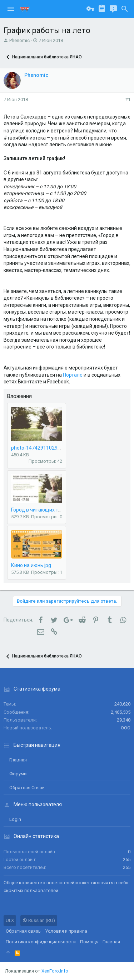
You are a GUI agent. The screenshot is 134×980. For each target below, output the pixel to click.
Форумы (18, 774)
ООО (126, 728)
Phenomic (19, 40)
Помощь (89, 942)
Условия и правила (66, 931)
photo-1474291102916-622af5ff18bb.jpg (58, 448)
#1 (128, 99)
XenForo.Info (55, 971)
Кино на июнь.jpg (31, 565)
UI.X (10, 920)
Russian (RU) (39, 920)
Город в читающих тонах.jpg (44, 510)
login (15, 819)
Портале (73, 375)
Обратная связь (27, 788)
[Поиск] (125, 9)
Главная (18, 760)
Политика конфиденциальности (41, 942)
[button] (11, 9)
